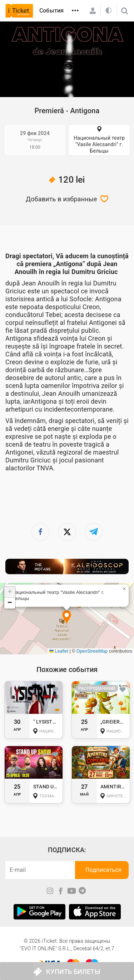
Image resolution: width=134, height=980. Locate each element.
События (51, 11)
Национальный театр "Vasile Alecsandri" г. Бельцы (99, 144)
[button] (67, 618)
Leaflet (59, 651)
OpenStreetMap (92, 651)
